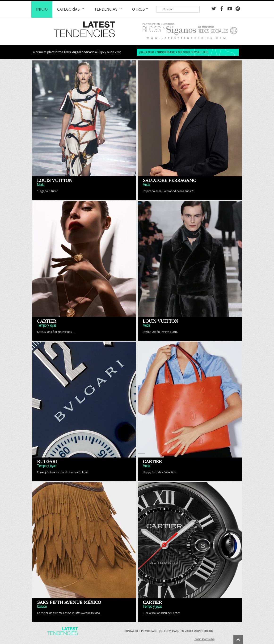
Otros (141, 9)
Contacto (131, 631)
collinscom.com (204, 639)
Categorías (71, 9)
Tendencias (109, 9)
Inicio (42, 9)
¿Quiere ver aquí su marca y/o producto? (186, 631)
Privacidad (148, 631)
